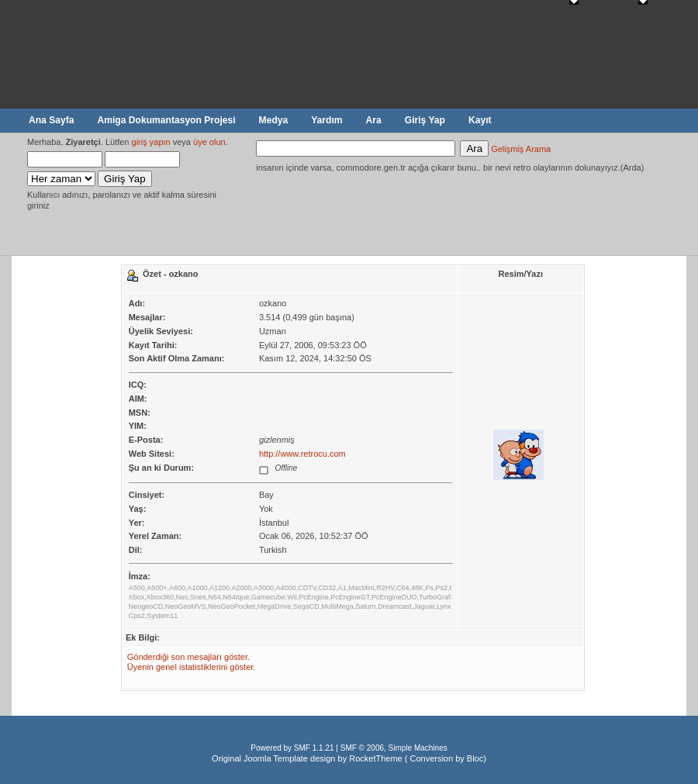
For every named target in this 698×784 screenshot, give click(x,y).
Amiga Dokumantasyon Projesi (166, 120)
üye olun (209, 142)
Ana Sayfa (51, 120)
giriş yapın (151, 142)
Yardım (327, 120)
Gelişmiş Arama (521, 149)
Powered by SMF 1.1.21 (292, 748)
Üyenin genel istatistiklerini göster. (192, 667)
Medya (274, 120)
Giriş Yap (425, 120)
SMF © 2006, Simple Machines (394, 748)
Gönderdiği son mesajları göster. (188, 657)
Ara (374, 120)
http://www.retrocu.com (302, 454)
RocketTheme (375, 758)
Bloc (475, 758)
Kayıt (480, 120)
